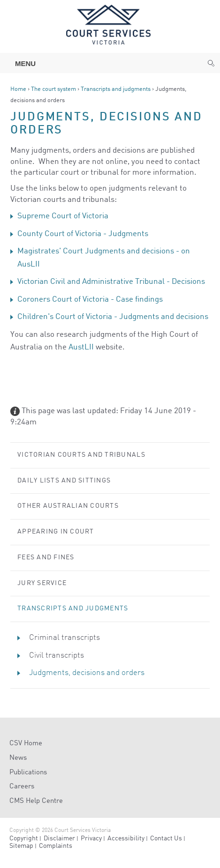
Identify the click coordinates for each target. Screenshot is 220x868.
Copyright (24, 838)
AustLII (81, 347)
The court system (53, 89)
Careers (22, 787)
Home (18, 89)
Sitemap (21, 846)
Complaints (56, 846)
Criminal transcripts (64, 638)
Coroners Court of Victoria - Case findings (90, 300)
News (18, 758)
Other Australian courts (68, 506)
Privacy (91, 838)
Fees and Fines (46, 557)
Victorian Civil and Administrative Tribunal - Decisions (111, 282)
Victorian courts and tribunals (81, 455)
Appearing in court (56, 532)
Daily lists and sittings (64, 481)
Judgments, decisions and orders (87, 673)
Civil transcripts (57, 656)
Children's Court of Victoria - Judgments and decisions (113, 317)
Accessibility (126, 838)
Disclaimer (59, 838)
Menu (21, 63)
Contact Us (166, 838)
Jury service (42, 583)
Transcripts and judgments (116, 89)
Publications (28, 773)
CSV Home (26, 744)
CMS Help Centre (36, 801)
